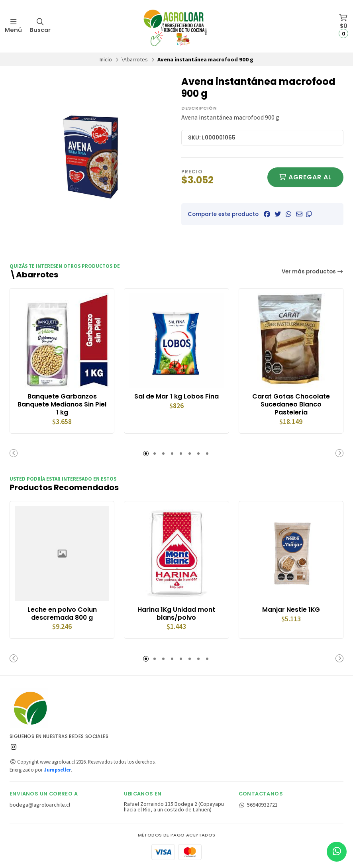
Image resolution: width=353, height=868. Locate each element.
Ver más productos (313, 272)
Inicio (106, 59)
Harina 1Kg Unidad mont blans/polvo (176, 614)
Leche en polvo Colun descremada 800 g (62, 614)
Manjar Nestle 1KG (291, 610)
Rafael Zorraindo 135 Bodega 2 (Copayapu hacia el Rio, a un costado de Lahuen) (174, 807)
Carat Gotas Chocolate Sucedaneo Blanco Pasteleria (291, 404)
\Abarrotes (135, 59)
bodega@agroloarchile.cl (40, 805)
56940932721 (258, 805)
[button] (309, 214)
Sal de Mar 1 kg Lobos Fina (176, 397)
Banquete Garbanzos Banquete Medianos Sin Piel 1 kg (62, 404)
